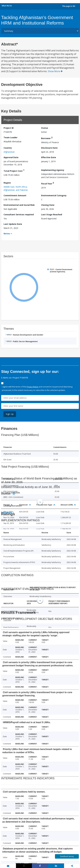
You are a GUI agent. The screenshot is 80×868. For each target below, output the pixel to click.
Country (8, 148)
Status (45, 128)
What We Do (7, 6)
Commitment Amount (15, 195)
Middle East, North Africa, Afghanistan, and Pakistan (16, 188)
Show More (55, 71)
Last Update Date (13, 224)
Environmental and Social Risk (19, 205)
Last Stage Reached (52, 214)
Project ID (9, 128)
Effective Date (49, 157)
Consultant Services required (19, 214)
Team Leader (11, 137)
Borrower (47, 138)
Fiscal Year (47, 183)
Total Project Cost (14, 170)
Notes (7, 234)
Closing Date (48, 205)
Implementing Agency (53, 170)
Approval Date (11, 157)
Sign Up (10, 414)
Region (7, 183)
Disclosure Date (49, 148)
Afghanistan (9, 152)
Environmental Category (54, 195)
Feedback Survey (67, 856)
